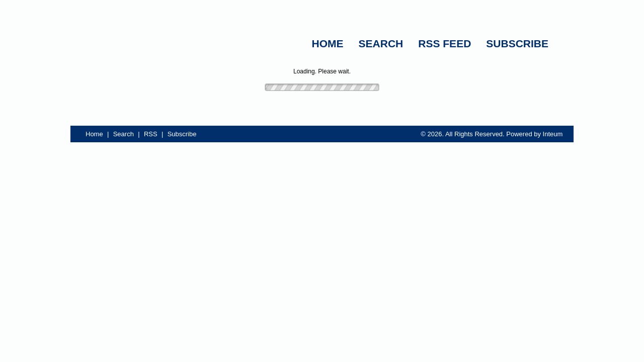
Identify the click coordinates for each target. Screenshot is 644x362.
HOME (328, 43)
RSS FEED (445, 43)
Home (94, 134)
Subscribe (182, 134)
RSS (151, 134)
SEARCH (381, 43)
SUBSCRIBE (517, 43)
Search (124, 134)
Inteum (553, 134)
